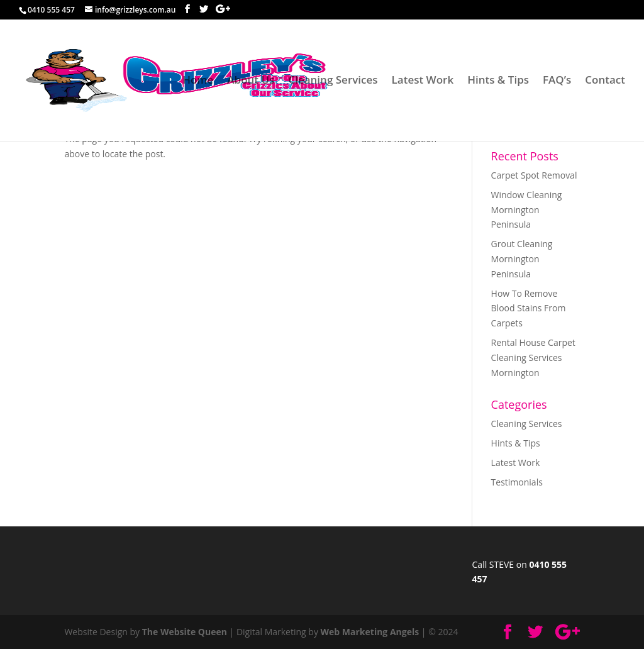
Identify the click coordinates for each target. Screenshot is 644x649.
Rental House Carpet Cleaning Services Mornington (533, 358)
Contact (605, 81)
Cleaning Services (333, 81)
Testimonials (517, 482)
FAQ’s (557, 81)
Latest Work (423, 81)
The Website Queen (185, 632)
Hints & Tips (498, 81)
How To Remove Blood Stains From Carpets (529, 308)
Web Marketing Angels (370, 632)
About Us (251, 81)
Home (198, 81)
